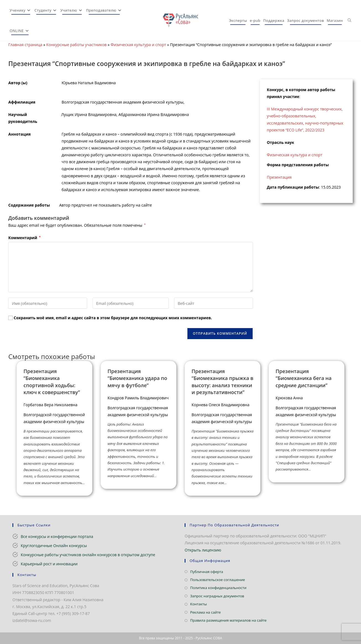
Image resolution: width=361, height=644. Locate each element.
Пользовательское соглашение (218, 580)
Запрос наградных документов (217, 596)
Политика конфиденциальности (218, 588)
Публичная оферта (207, 572)
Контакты (198, 604)
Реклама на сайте (206, 612)
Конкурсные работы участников (76, 45)
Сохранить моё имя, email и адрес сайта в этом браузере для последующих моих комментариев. (113, 318)
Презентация (279, 177)
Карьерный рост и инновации (49, 564)
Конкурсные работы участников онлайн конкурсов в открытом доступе (88, 555)
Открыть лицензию (203, 550)
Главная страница (25, 45)
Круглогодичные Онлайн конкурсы (54, 546)
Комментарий (24, 238)
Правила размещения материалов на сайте (228, 620)
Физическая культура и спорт (138, 45)
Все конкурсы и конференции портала (57, 536)
